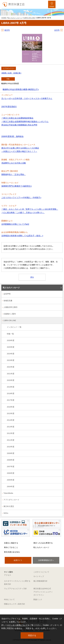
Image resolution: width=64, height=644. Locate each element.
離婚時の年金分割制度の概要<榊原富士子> (21, 89)
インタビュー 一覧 (14, 327)
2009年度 (11, 453)
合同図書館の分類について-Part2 (15, 224)
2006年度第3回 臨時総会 (12, 136)
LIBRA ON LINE (10, 320)
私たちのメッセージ (11, 288)
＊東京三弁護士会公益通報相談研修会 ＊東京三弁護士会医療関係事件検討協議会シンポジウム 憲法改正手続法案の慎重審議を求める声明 (25, 121)
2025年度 (11, 347)
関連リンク (38, 600)
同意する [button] (32, 635)
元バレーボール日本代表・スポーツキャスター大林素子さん (27, 98)
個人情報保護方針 (40, 581)
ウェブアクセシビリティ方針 (15, 589)
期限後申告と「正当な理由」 (14, 174)
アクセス (8, 575)
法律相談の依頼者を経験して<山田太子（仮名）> (22, 236)
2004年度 (11, 487)
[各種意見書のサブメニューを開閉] (59, 301)
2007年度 (11, 467)
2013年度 (11, 427)
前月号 (7, 30)
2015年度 (11, 413)
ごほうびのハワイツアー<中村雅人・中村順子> (21, 198)
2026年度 (11, 340)
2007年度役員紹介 (9, 107)
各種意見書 (8, 301)
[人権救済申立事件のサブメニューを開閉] (59, 307)
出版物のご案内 (10, 314)
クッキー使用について (18, 625)
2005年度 (11, 480)
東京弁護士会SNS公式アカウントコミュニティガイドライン (43, 592)
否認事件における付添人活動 (14, 163)
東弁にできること (11, 547)
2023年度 (11, 360)
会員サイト (18, 560)
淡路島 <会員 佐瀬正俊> (11, 73)
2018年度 (11, 393)
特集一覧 (10, 334)
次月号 (57, 30)
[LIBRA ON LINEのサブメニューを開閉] (59, 321)
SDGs (6, 513)
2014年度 (11, 420)
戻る (32, 277)
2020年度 (11, 380)
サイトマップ (39, 576)
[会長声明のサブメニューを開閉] (59, 294)
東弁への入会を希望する (43, 543)
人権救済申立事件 (11, 307)
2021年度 (11, 374)
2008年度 (11, 460)
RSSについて (9, 600)
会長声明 (7, 294)
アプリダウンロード (11, 500)
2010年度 (11, 447)
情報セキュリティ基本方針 (15, 604)
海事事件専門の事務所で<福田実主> (17, 186)
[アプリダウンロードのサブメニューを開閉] (59, 500)
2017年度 (11, 400)
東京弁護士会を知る (12, 552)
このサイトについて (41, 572)
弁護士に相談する (11, 543)
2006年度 (11, 473)
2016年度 (11, 407)
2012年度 (11, 433)
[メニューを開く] (60, 4)
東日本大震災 (9, 506)
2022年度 (11, 367)
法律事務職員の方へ (46, 560)
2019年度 (11, 387)
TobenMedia (8, 493)
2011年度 (11, 440)
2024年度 (11, 354)
